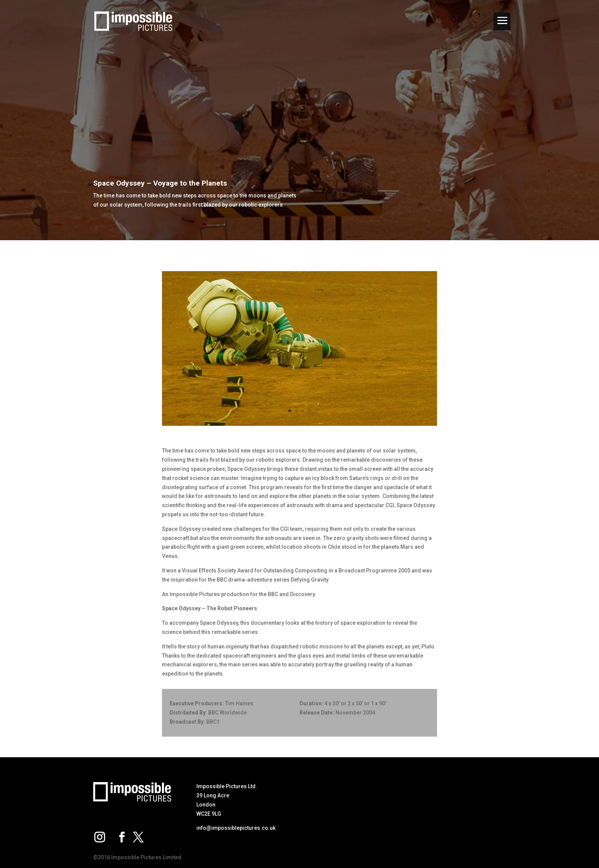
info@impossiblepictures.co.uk (236, 828)
